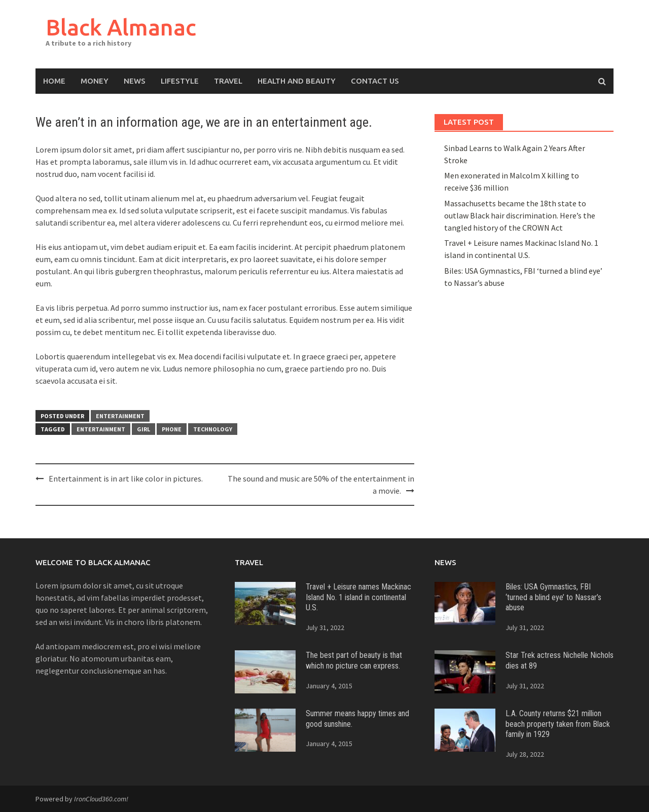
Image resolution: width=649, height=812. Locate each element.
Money (95, 81)
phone (172, 429)
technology (213, 429)
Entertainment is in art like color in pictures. (126, 478)
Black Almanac (121, 27)
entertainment (101, 429)
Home (54, 81)
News (135, 81)
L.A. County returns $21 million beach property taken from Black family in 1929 (558, 724)
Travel (228, 81)
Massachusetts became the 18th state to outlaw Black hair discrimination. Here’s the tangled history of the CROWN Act (520, 215)
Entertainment (120, 416)
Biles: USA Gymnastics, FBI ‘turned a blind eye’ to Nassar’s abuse (553, 597)
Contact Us (375, 81)
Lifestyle (180, 81)
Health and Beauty (297, 81)
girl (143, 429)
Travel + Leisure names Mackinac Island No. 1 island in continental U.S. (358, 597)
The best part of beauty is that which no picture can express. (354, 660)
